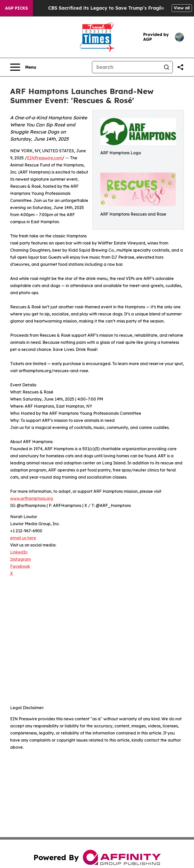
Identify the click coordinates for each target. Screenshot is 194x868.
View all (182, 8)
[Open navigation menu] (23, 67)
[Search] (126, 67)
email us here (23, 538)
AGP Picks (16, 8)
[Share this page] (180, 67)
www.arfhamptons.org (32, 498)
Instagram (20, 559)
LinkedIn (19, 552)
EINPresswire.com (45, 158)
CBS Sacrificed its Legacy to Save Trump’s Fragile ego (118, 8)
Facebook (20, 566)
